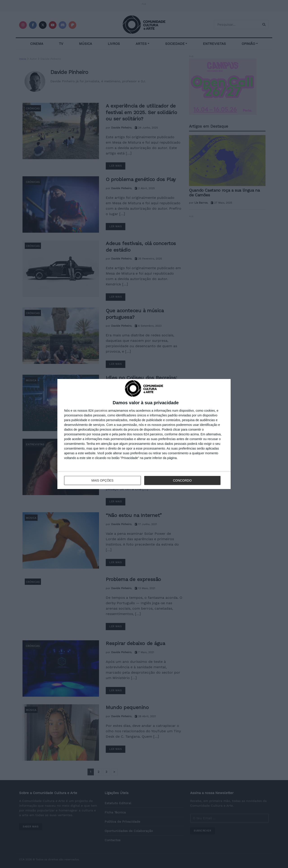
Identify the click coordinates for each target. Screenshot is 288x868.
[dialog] (144, 434)
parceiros (101, 411)
